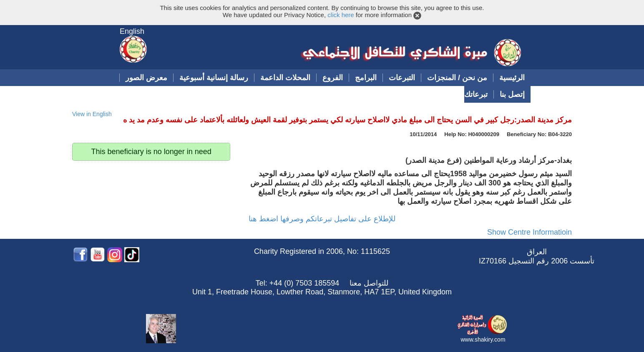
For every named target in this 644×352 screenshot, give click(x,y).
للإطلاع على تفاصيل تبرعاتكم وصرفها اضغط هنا (322, 219)
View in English (92, 114)
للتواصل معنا (369, 283)
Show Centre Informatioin (530, 232)
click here (341, 15)
